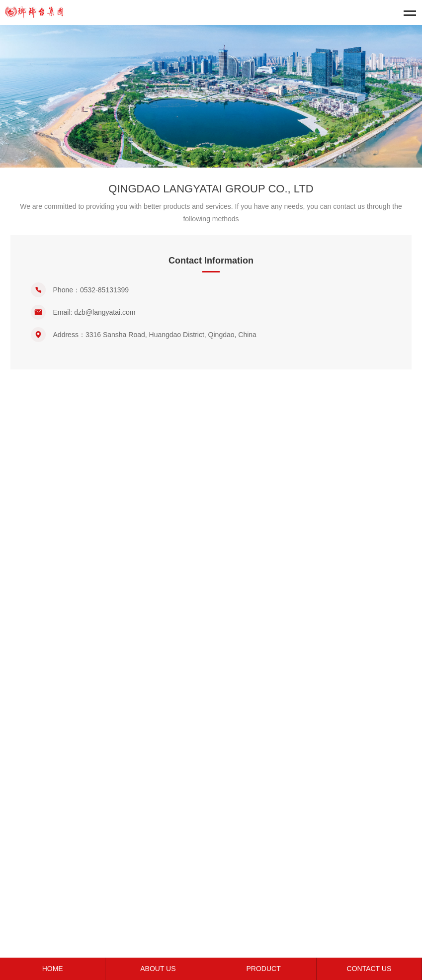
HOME (53, 969)
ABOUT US (158, 969)
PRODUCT (264, 969)
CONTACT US (369, 969)
